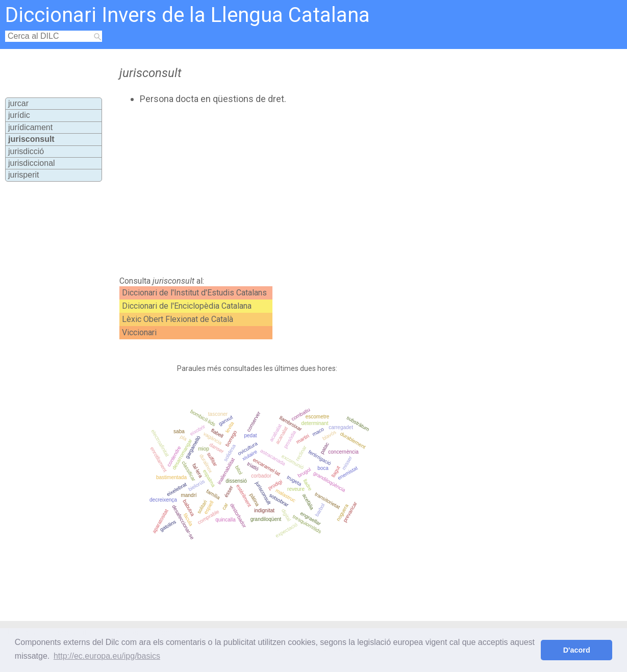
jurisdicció (26, 151)
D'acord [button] (577, 650)
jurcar (18, 103)
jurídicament (30, 127)
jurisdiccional (32, 163)
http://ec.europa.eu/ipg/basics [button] (107, 656)
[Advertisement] (294, 190)
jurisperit (23, 175)
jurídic (19, 115)
